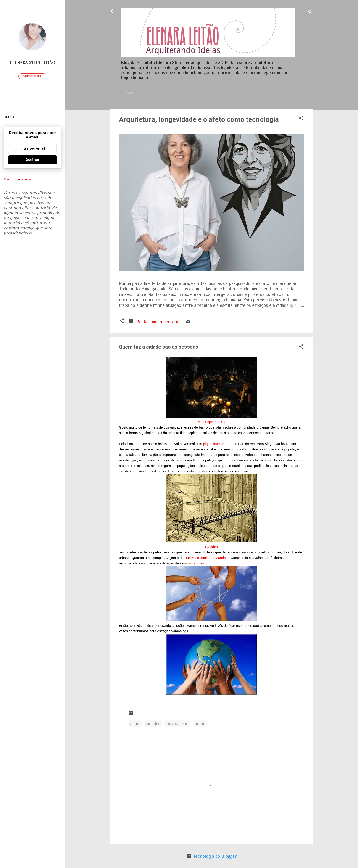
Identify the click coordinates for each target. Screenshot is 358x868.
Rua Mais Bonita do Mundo (205, 559)
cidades (153, 724)
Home (138, 93)
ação (135, 724)
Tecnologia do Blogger (211, 856)
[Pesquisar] (310, 12)
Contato (159, 93)
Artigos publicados (271, 93)
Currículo (186, 93)
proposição (178, 724)
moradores (196, 564)
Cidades (211, 548)
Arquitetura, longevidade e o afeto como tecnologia (199, 120)
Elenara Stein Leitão (32, 62)
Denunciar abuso (17, 179)
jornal (138, 445)
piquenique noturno (218, 445)
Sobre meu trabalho (224, 93)
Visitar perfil (32, 76)
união (200, 724)
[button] (301, 120)
